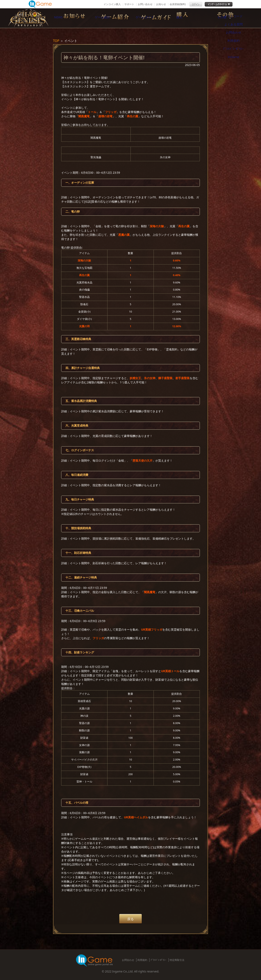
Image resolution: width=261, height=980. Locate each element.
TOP (56, 41)
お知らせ (161, 4)
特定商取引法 (177, 960)
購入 (197, 18)
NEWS (68, 18)
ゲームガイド (154, 18)
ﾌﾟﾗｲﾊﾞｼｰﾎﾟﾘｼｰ (158, 960)
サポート (129, 4)
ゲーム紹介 (111, 18)
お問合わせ (128, 960)
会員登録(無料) (178, 4)
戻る (130, 919)
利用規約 (142, 960)
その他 (240, 18)
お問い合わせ (145, 4)
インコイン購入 (112, 4)
